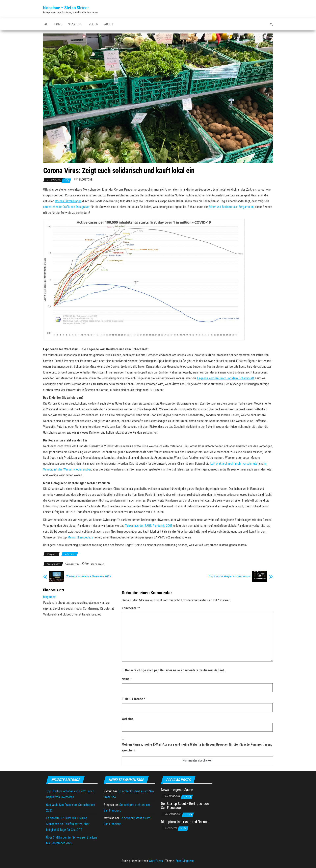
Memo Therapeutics (80, 537)
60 (181, 828)
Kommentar (131, 608)
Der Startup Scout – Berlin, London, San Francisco (185, 806)
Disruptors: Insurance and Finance (185, 822)
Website (127, 719)
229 (185, 797)
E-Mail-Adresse (134, 699)
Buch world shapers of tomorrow (229, 576)
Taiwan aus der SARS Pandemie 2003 (149, 526)
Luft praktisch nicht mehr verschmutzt (234, 464)
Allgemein (70, 554)
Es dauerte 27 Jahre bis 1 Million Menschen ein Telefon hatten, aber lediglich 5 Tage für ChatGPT (68, 824)
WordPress (156, 861)
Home (58, 24)
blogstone (86, 179)
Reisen (93, 24)
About (109, 24)
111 (186, 815)
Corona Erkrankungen (68, 201)
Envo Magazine (185, 861)
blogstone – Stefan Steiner (66, 8)
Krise (85, 563)
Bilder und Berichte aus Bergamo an (231, 207)
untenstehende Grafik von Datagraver (66, 207)
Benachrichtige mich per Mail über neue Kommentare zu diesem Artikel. (175, 670)
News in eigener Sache (177, 790)
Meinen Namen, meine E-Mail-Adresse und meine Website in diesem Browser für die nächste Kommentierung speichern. (197, 747)
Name (127, 679)
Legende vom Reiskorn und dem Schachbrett (226, 378)
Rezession (97, 564)
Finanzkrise (72, 564)
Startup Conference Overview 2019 (88, 576)
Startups (75, 24)
